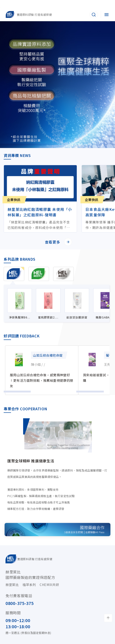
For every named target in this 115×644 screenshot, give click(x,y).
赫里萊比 (12, 585)
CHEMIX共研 (49, 585)
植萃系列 (29, 585)
